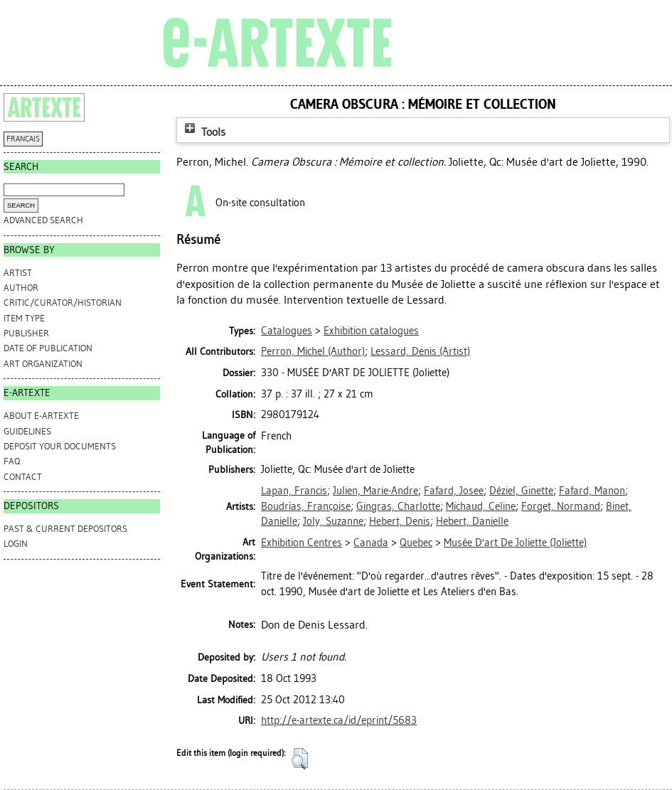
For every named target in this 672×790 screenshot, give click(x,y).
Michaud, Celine (481, 506)
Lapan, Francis (294, 491)
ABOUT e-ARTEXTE (41, 416)
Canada (371, 543)
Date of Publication (48, 348)
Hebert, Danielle (472, 521)
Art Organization (43, 364)
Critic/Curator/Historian (63, 303)
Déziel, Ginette (521, 491)
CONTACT (23, 477)
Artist (18, 273)
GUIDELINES (27, 431)
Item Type (24, 318)
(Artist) (420, 351)
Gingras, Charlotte (398, 506)
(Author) (313, 351)
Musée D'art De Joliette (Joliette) (515, 543)
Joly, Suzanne (333, 521)
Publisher (26, 333)
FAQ (12, 461)
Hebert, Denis (400, 521)
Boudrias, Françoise (306, 506)
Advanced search (43, 220)
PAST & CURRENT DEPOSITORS (65, 529)
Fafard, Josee (454, 491)
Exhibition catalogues (371, 331)
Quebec (416, 543)
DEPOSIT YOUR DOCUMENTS (60, 446)
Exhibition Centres (302, 543)
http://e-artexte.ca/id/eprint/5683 (339, 720)
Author (21, 288)
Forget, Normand (561, 506)
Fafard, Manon (592, 491)
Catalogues (287, 331)
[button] (300, 759)
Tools (203, 132)
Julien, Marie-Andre (375, 491)
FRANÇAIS (23, 139)
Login (16, 544)
